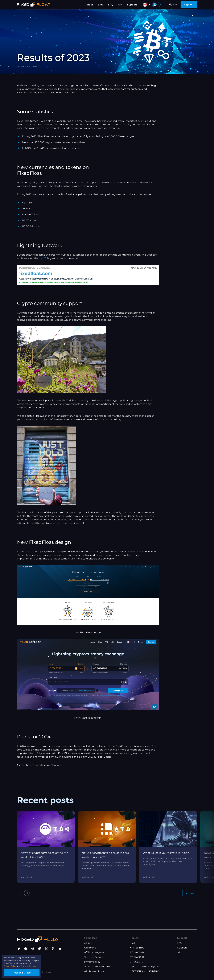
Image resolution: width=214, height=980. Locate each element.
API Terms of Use (94, 973)
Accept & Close (28, 972)
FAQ (111, 5)
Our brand (90, 949)
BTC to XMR (137, 954)
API (120, 5)
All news (188, 894)
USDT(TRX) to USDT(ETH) (145, 968)
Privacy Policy (92, 963)
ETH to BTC (137, 963)
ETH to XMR (137, 958)
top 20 (43, 258)
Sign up (189, 5)
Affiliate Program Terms (98, 968)
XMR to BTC (137, 949)
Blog (101, 5)
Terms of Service (94, 958)
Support (132, 5)
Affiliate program (94, 954)
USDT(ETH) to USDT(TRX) (145, 973)
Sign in (173, 5)
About (89, 5)
